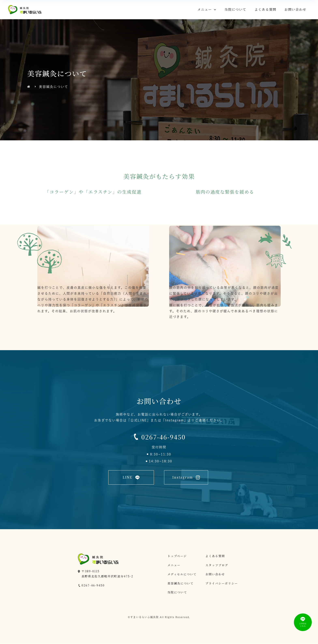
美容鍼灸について (180, 583)
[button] (131, 477)
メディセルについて (182, 574)
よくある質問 (265, 9)
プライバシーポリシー (222, 583)
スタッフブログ (217, 565)
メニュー (207, 10)
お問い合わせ (295, 9)
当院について (235, 9)
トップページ (177, 556)
